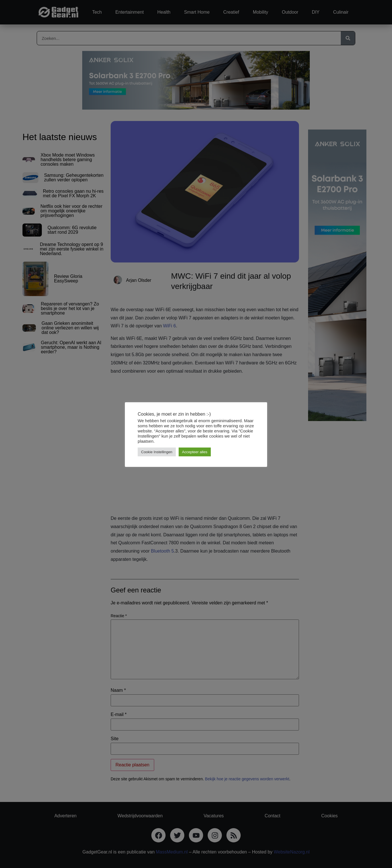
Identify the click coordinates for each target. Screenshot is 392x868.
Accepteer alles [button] (195, 452)
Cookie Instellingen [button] (157, 452)
